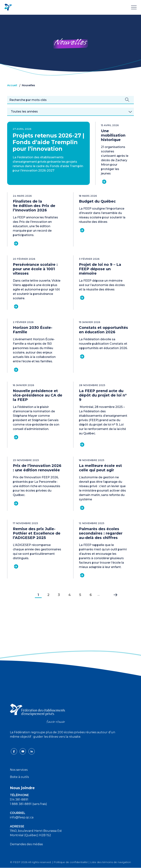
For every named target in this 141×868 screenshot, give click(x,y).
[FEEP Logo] (8, 7)
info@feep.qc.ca (22, 817)
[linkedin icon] (32, 751)
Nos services (19, 770)
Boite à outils (19, 777)
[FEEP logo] (37, 713)
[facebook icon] (14, 751)
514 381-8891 (19, 800)
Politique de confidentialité (71, 862)
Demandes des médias (26, 844)
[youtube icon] (23, 751)
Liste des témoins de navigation (111, 862)
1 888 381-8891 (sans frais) (28, 804)
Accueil (12, 85)
